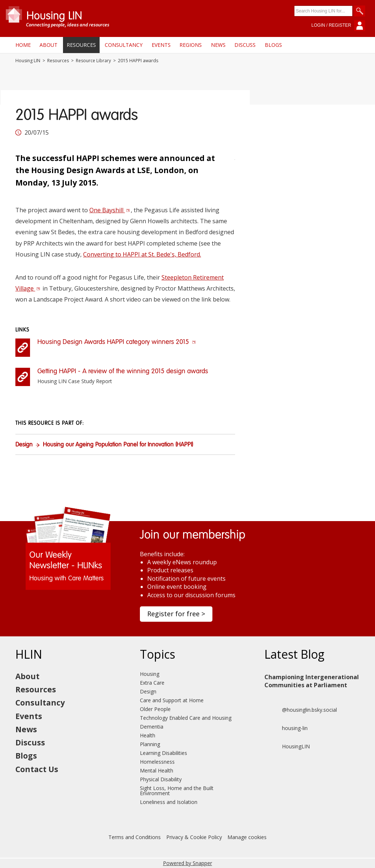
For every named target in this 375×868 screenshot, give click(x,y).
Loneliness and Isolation (169, 802)
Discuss (245, 45)
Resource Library (93, 61)
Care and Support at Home (172, 700)
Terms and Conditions (135, 837)
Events (161, 45)
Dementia (152, 727)
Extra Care (152, 683)
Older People (155, 709)
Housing (150, 674)
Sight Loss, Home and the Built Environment (177, 791)
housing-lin (286, 728)
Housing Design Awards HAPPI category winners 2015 (117, 342)
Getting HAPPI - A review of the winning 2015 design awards (123, 371)
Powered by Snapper (187, 863)
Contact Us (37, 769)
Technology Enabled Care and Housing (186, 718)
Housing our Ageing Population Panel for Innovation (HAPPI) (118, 445)
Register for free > (176, 614)
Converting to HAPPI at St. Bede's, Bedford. (142, 254)
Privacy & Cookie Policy (194, 837)
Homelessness (157, 762)
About (49, 45)
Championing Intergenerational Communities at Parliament (312, 681)
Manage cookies (247, 837)
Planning (150, 744)
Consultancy (124, 45)
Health (148, 735)
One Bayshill (110, 210)
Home (23, 45)
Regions (191, 45)
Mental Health (157, 770)
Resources (81, 45)
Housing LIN (28, 61)
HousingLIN (287, 747)
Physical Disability (161, 779)
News (218, 45)
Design (24, 445)
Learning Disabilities (164, 753)
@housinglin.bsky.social (301, 710)
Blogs (273, 45)
